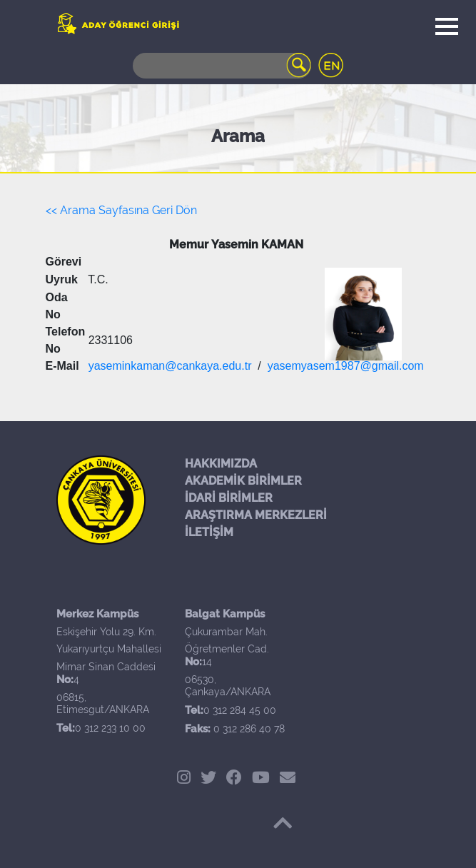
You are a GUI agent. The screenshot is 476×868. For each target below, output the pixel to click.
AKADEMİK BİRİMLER (243, 481)
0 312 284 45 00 (240, 710)
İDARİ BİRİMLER (229, 498)
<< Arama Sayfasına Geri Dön (121, 210)
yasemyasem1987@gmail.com (346, 366)
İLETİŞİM (209, 532)
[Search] (222, 66)
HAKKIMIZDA (221, 464)
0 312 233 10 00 (110, 728)
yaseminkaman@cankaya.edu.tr (170, 366)
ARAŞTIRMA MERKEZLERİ (256, 515)
